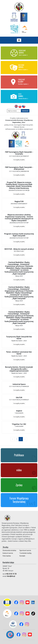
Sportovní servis (25, 550)
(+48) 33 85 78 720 (11, 574)
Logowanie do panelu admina (5, 640)
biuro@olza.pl (11, 576)
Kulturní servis (8, 553)
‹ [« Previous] (12, 439)
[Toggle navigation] (19, 40)
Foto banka (7, 556)
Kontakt (22, 556)
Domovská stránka (9, 550)
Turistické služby (25, 553)
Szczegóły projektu (19, 160)
